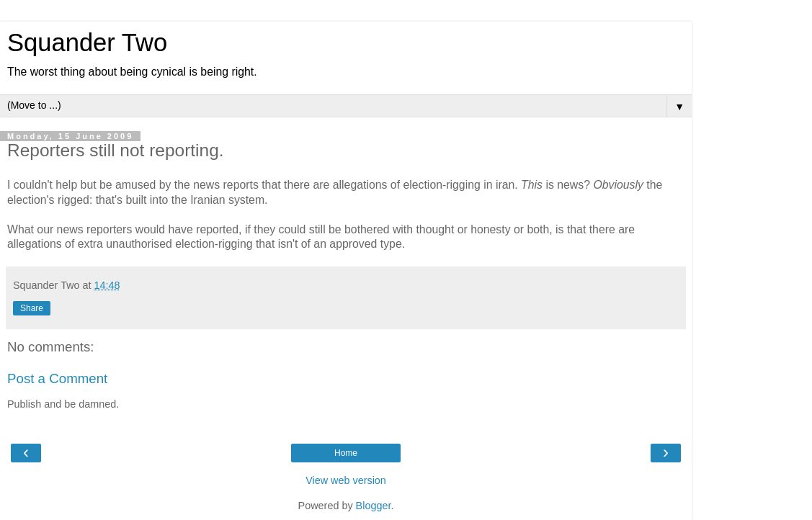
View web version (346, 480)
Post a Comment (57, 378)
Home (346, 453)
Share (32, 308)
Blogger (374, 506)
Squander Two (87, 42)
